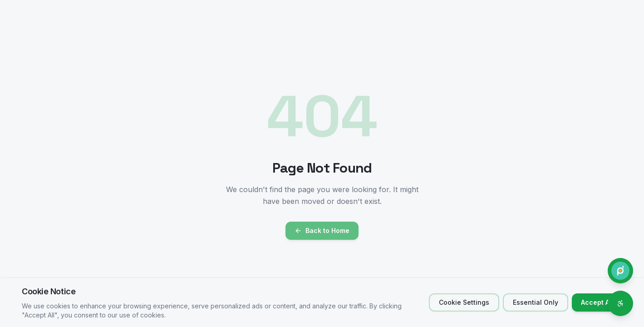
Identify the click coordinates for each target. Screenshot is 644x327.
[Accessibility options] (620, 303)
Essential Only (536, 302)
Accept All (597, 302)
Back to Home (322, 230)
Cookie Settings (464, 302)
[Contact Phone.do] (620, 271)
